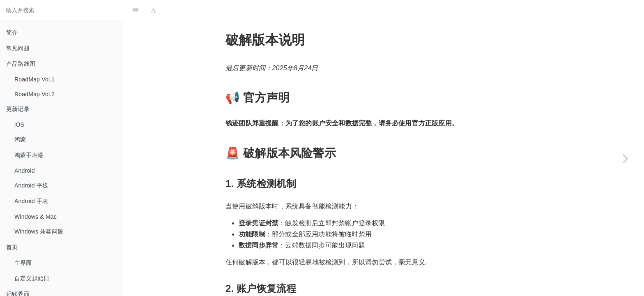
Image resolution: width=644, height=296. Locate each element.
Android (25, 171)
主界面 (23, 263)
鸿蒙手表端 (29, 155)
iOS (19, 125)
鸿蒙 (20, 139)
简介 (12, 32)
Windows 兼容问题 (39, 231)
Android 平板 (31, 185)
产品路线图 (21, 64)
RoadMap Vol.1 (34, 79)
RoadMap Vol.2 (34, 94)
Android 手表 (31, 201)
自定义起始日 (32, 278)
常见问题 (18, 48)
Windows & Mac (36, 217)
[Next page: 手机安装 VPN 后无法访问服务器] (626, 158)
